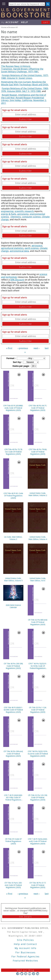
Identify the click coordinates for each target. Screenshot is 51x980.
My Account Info (26, 948)
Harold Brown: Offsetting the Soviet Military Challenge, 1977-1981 (22, 70)
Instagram (26, 974)
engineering (7, 211)
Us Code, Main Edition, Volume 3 (13, 538)
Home (4, 27)
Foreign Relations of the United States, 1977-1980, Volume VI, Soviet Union (25, 77)
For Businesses (25, 952)
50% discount (17, 280)
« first (9, 348)
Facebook (18, 974)
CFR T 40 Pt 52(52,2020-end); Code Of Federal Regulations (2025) (38, 841)
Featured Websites (25, 961)
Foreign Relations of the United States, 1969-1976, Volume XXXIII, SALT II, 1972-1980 (25, 90)
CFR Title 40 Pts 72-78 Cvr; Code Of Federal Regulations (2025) (13, 452)
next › (36, 348)
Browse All (13, 27)
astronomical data (19, 251)
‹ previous (23, 348)
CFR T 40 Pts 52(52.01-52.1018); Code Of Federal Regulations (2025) (38, 666)
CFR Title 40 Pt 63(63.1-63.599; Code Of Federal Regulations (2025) (13, 710)
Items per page (21, 366)
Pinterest (34, 974)
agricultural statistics (12, 248)
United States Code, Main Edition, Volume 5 (13, 579)
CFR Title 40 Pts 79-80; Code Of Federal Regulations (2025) (38, 452)
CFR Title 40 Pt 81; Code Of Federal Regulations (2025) (13, 496)
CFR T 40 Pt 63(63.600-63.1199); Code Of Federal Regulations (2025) (13, 797)
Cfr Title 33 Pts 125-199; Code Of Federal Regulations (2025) (38, 797)
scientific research (24, 211)
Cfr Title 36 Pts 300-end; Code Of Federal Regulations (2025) (13, 754)
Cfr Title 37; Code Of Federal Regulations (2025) (13, 841)
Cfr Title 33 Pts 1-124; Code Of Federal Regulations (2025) (38, 710)
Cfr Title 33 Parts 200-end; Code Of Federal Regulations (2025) (13, 885)
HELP (25, 22)
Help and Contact (25, 944)
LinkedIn (38, 974)
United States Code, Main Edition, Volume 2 (38, 494)
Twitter (22, 974)
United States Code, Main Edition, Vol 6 (38, 579)
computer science (31, 217)
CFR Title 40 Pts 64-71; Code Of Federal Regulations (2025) (38, 408)
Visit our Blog (25, 970)
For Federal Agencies (25, 956)
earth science (32, 248)
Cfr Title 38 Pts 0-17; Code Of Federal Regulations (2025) (38, 885)
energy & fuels (9, 214)
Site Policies (25, 940)
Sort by (17, 362)
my (10, 22)
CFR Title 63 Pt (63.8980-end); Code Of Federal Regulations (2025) (13, 408)
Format (11, 358)
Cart (46, 22)
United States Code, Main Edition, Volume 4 (38, 538)
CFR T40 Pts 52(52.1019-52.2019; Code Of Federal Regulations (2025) (38, 754)
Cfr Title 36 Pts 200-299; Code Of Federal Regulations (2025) (13, 666)
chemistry (16, 217)
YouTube (30, 974)
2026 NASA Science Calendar (13, 606)
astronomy (23, 214)
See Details (25, 917)
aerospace (37, 245)
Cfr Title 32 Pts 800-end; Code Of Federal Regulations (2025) (38, 622)
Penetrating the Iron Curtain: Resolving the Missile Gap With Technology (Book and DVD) (25, 83)
